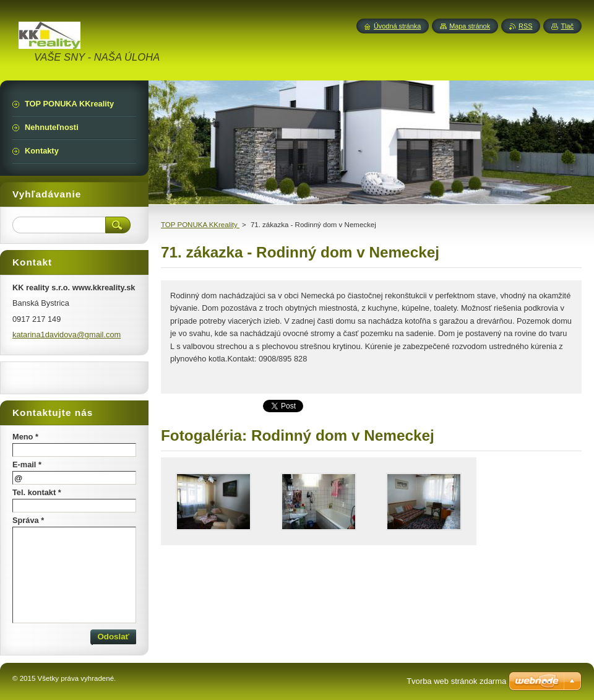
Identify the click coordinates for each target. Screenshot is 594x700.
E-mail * (27, 465)
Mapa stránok (470, 26)
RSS (525, 26)
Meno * (25, 437)
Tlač (567, 26)
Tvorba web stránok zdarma (456, 681)
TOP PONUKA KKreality (200, 225)
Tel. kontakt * (37, 492)
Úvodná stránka (397, 26)
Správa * (28, 520)
